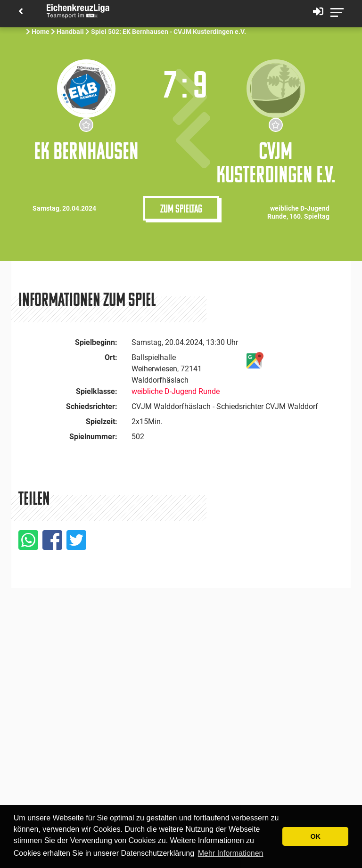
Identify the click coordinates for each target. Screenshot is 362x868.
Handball (70, 32)
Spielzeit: (102, 422)
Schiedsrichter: (92, 406)
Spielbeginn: (96, 342)
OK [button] (315, 836)
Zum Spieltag (181, 208)
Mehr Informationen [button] (231, 853)
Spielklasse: (97, 391)
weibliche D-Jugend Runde (176, 391)
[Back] (21, 12)
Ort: (111, 357)
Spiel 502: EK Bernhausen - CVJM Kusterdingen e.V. (169, 32)
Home (41, 32)
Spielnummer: (93, 437)
